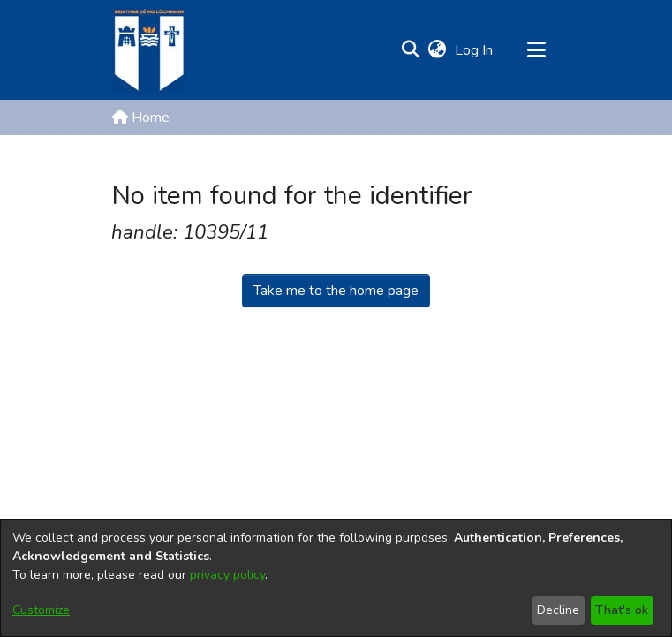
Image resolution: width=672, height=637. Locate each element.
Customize (41, 610)
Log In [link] (475, 50)
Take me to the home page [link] (336, 291)
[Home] (148, 50)
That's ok (622, 610)
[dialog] (336, 578)
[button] (411, 50)
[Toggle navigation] (537, 50)
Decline (558, 610)
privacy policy (227, 575)
